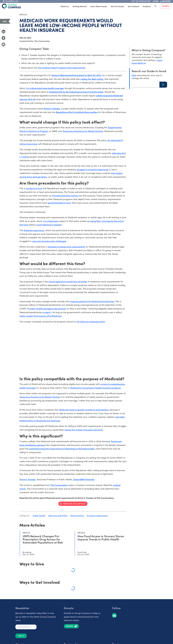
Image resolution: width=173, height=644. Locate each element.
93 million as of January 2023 (91, 322)
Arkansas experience (34, 230)
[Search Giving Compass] (155, 6)
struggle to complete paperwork (93, 169)
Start (134, 75)
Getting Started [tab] (80, 6)
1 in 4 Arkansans (51, 221)
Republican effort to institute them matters (77, 112)
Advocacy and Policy (58, 515)
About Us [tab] (65, 6)
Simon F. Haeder (52, 108)
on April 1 (47, 312)
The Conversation (59, 485)
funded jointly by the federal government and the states (76, 92)
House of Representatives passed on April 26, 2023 (76, 75)
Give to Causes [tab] (117, 6)
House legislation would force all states (68, 281)
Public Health (39, 515)
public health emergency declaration (48, 309)
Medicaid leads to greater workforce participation (84, 410)
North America (77, 515)
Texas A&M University (84, 479)
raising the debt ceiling (92, 79)
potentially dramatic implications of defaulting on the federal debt (62, 449)
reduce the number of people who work (84, 430)
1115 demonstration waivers (65, 196)
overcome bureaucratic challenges (49, 241)
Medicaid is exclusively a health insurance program (96, 388)
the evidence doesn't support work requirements (62, 68)
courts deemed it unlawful (49, 225)
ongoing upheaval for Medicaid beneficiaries (92, 301)
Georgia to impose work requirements (66, 247)
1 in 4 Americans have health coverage (45, 88)
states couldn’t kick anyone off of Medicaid (40, 316)
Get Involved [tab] (133, 6)
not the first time (34, 188)
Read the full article (74, 504)
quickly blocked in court (59, 203)
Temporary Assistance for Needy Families (83, 131)
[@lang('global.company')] (11, 6)
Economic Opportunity (97, 515)
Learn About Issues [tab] (99, 6)
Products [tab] (147, 6)
